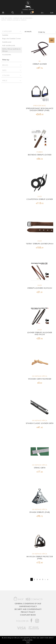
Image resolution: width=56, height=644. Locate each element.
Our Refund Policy (28, 606)
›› (48, 579)
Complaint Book (28, 615)
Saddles (5, 35)
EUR (52, 13)
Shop (19, 599)
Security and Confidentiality (28, 609)
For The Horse (7, 18)
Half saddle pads (9, 45)
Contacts (34, 599)
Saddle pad (7, 42)
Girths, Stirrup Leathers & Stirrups (14, 20)
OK (28, 642)
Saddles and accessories (23, 18)
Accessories (7, 55)
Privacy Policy (28, 612)
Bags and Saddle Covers (12, 38)
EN (42, 13)
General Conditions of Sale (28, 604)
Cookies (30, 640)
